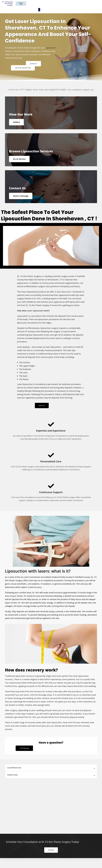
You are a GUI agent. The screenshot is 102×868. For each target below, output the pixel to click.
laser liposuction (64, 298)
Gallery (17, 124)
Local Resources (15, 775)
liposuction (51, 48)
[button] (39, 10)
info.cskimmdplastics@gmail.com (81, 90)
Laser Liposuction (36, 317)
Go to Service (20, 163)
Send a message (22, 201)
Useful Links (13, 782)
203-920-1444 (12, 90)
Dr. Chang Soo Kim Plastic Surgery (8, 4)
